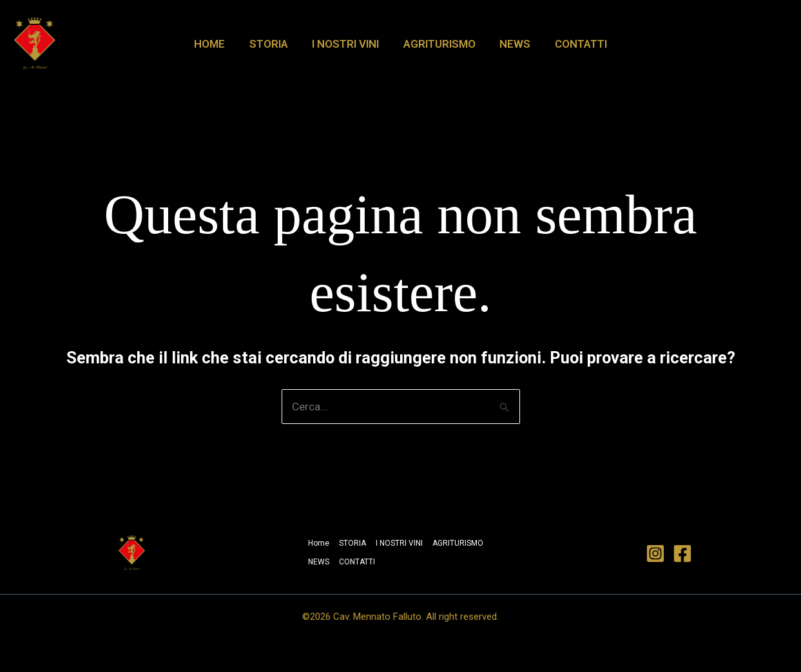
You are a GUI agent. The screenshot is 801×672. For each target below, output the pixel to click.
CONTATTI (575, 44)
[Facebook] (682, 553)
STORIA (272, 44)
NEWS (512, 44)
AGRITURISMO (438, 44)
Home (215, 44)
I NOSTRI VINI (347, 44)
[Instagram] (655, 553)
